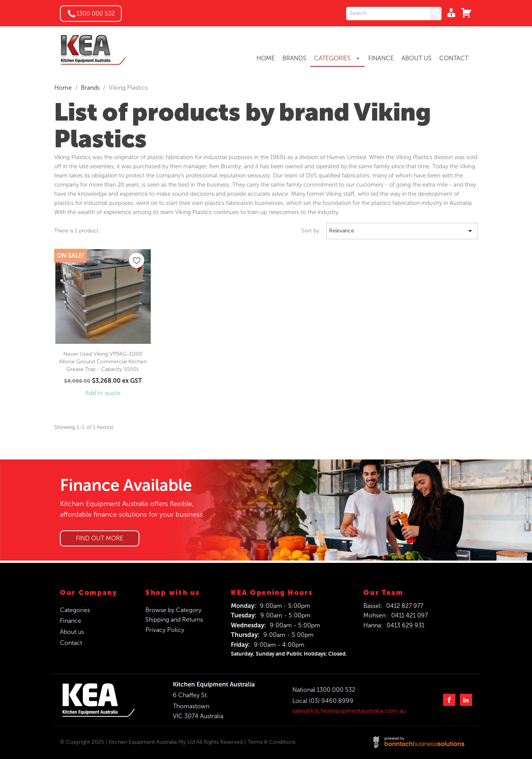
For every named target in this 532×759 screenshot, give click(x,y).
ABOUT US (417, 58)
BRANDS (294, 58)
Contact (71, 643)
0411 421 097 (409, 615)
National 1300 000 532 (324, 690)
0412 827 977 (405, 606)
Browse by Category (173, 610)
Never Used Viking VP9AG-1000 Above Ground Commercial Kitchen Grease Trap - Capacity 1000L (103, 362)
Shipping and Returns (174, 620)
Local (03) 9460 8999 (323, 701)
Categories (75, 610)
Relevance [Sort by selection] (402, 231)
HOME (266, 58)
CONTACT (454, 58)
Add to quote (103, 393)
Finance (71, 621)
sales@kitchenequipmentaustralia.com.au (349, 711)
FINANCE (381, 58)
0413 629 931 (405, 625)
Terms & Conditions (272, 742)
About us (72, 632)
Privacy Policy (165, 630)
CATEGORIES (337, 58)
